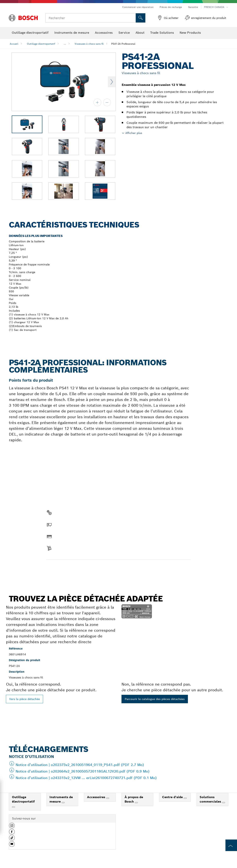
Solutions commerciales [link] (211, 799)
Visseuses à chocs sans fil (89, 44)
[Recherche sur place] (141, 18)
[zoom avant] (97, 102)
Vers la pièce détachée (25, 699)
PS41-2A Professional (123, 44)
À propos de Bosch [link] (134, 799)
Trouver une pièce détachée (68, 568)
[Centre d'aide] (185, 798)
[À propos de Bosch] (136, 803)
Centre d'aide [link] (173, 797)
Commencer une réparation (138, 7)
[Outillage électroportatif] (13, 807)
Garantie (193, 7)
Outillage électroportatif (41, 44)
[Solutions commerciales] (224, 803)
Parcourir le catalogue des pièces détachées (155, 699)
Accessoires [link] (97, 797)
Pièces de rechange (171, 7)
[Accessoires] (108, 798)
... (65, 44)
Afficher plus (134, 133)
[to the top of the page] (231, 845)
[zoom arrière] (107, 102)
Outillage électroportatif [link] (23, 799)
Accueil (14, 44)
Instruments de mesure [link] (61, 799)
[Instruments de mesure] (63, 803)
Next (112, 82)
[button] (12, 827)
